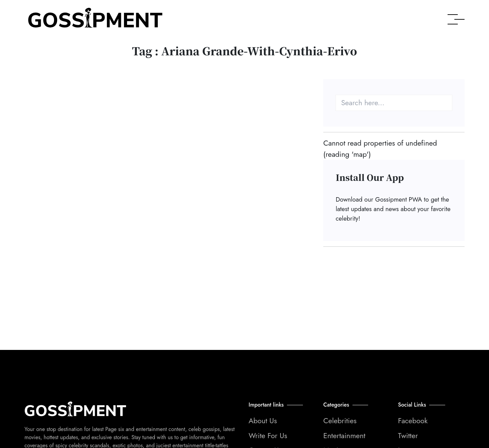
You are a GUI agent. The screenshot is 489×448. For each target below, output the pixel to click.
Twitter (408, 436)
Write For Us (268, 436)
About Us (263, 421)
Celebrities (340, 421)
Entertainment (344, 436)
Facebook (413, 421)
